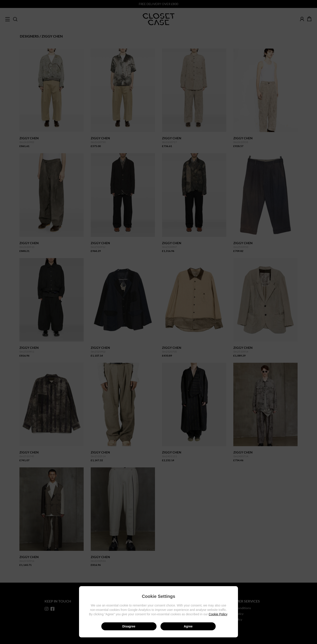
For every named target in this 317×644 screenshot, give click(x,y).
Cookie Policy (218, 614)
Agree (188, 626)
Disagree (129, 626)
